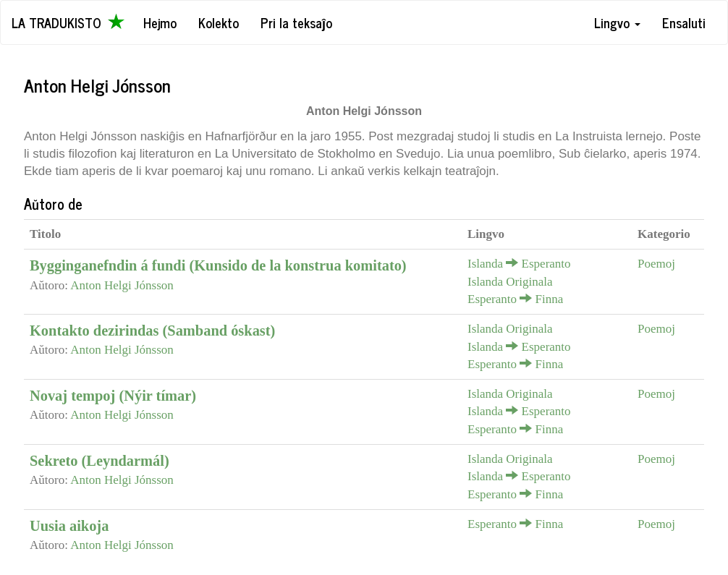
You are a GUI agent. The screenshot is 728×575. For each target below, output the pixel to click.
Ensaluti (684, 22)
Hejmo (160, 22)
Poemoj (656, 264)
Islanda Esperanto (519, 264)
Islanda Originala (510, 282)
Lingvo (617, 22)
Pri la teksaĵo (296, 22)
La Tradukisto (68, 22)
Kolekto (219, 22)
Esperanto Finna (515, 299)
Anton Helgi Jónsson (122, 285)
